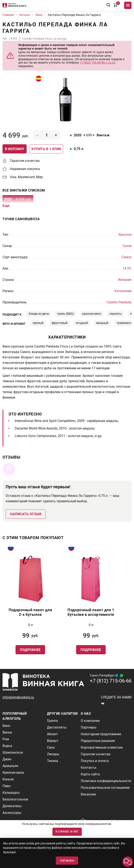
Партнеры (88, 727)
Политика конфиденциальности (106, 781)
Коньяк (8, 779)
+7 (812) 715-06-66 (111, 681)
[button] (128, 862)
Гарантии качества (96, 754)
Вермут (53, 741)
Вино (6, 726)
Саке (51, 747)
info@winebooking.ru (18, 697)
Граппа (52, 721)
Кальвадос (11, 793)
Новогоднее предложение (101, 734)
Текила (53, 761)
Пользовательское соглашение (105, 788)
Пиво (7, 786)
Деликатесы (12, 806)
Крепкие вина (13, 773)
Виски (7, 732)
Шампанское (13, 752)
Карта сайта (90, 774)
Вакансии (88, 794)
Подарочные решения (98, 741)
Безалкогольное (15, 799)
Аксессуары (12, 813)
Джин (7, 759)
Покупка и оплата (95, 761)
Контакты (88, 768)
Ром (6, 739)
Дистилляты (57, 727)
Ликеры (53, 754)
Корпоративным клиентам (102, 747)
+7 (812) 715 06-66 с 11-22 (98, 63)
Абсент (52, 734)
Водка (7, 746)
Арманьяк (10, 766)
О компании (90, 721)
